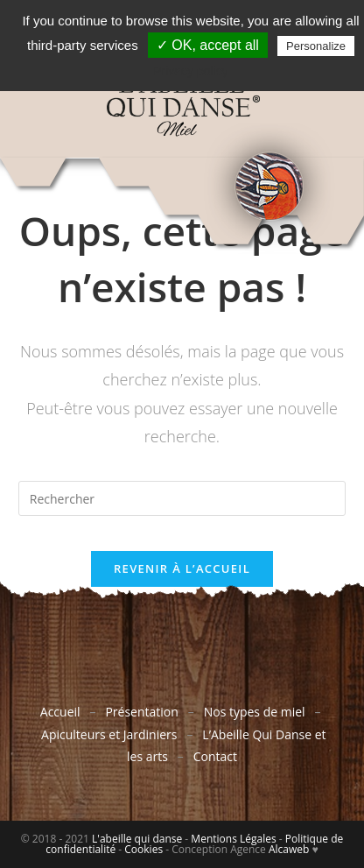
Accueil (60, 712)
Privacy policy (191, 71)
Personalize (316, 46)
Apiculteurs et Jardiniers (107, 734)
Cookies (143, 849)
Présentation (141, 712)
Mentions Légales (233, 839)
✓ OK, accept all (208, 45)
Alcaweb (289, 849)
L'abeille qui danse (137, 839)
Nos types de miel (255, 712)
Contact (215, 756)
